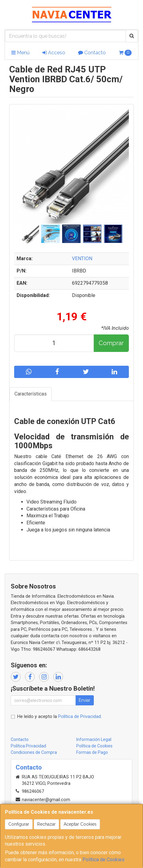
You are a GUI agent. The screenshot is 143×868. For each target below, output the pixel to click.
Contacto (92, 53)
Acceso (54, 53)
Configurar (19, 824)
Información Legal (94, 739)
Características (31, 394)
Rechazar (46, 824)
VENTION (82, 258)
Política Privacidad (28, 746)
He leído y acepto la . (60, 717)
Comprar (111, 343)
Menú (20, 53)
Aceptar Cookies (80, 824)
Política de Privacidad (79, 717)
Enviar (85, 700)
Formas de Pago (92, 752)
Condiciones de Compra (34, 752)
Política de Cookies (103, 860)
